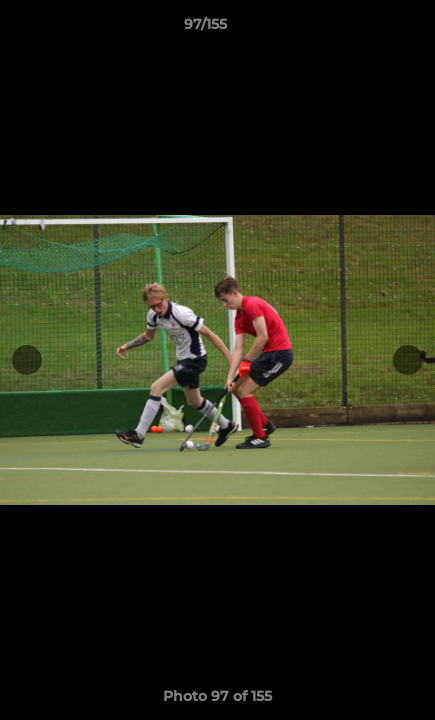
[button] (363, 29)
